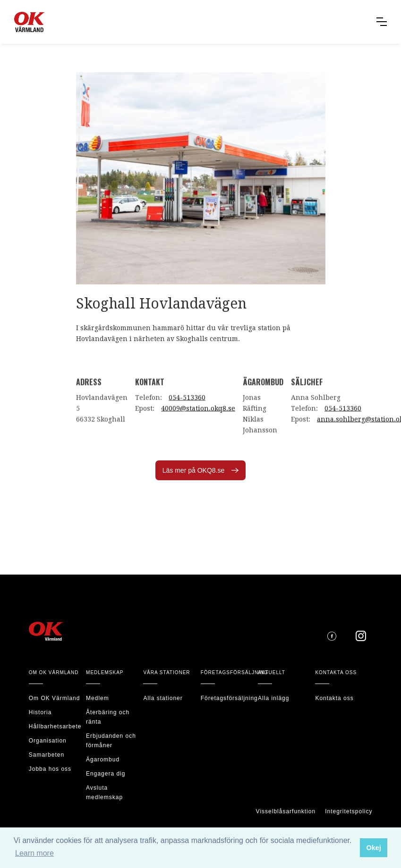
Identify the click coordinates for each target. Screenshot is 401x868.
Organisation (48, 741)
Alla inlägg (273, 698)
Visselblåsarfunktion (286, 811)
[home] (40, 22)
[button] (382, 22)
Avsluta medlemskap (104, 793)
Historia (40, 712)
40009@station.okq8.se (198, 413)
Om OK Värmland (55, 698)
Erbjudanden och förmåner (111, 741)
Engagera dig (106, 774)
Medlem (98, 698)
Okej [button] (373, 848)
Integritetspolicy (349, 811)
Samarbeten (47, 755)
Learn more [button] (34, 853)
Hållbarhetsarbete (55, 726)
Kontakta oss (334, 698)
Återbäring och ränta (108, 717)
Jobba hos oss (50, 769)
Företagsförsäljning (229, 698)
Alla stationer (163, 698)
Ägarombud (103, 759)
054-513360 (187, 402)
